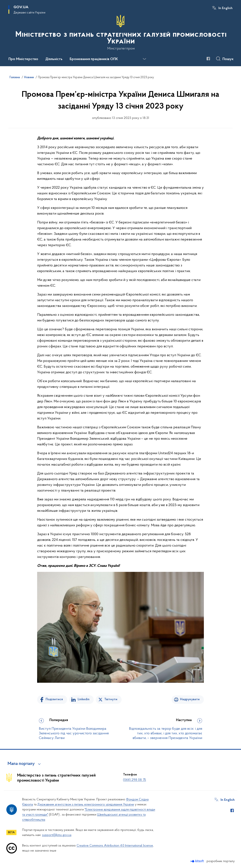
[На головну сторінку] (120, 33)
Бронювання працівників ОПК (94, 59)
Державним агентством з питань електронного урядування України (86, 805)
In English (225, 8)
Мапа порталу (21, 764)
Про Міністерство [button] (23, 59)
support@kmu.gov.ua (57, 835)
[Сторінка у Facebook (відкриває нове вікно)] (208, 59)
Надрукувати (190, 699)
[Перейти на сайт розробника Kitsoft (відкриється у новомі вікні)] (198, 861)
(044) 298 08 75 (135, 780)
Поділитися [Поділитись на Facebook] (54, 699)
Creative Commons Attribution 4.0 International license (115, 846)
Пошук (228, 59)
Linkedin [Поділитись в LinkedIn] (84, 699)
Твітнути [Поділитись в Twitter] (111, 699)
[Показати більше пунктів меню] (144, 59)
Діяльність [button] (54, 59)
